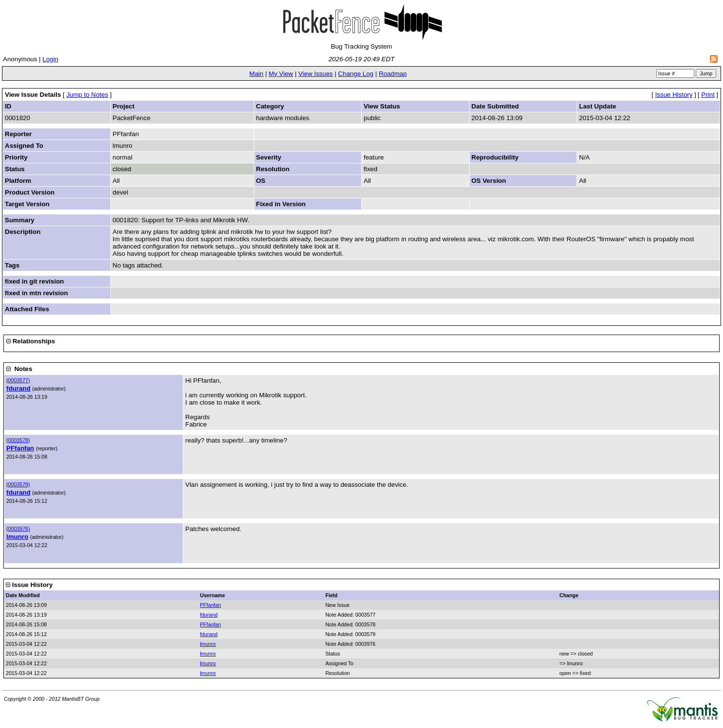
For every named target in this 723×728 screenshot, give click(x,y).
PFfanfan (20, 448)
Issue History (674, 95)
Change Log (356, 74)
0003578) (19, 440)
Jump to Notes (87, 95)
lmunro (17, 537)
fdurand (18, 388)
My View (281, 74)
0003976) (19, 529)
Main (256, 74)
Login (50, 59)
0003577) (19, 380)
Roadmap (393, 74)
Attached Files (27, 309)
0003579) (19, 484)
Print (708, 95)
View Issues (316, 74)
